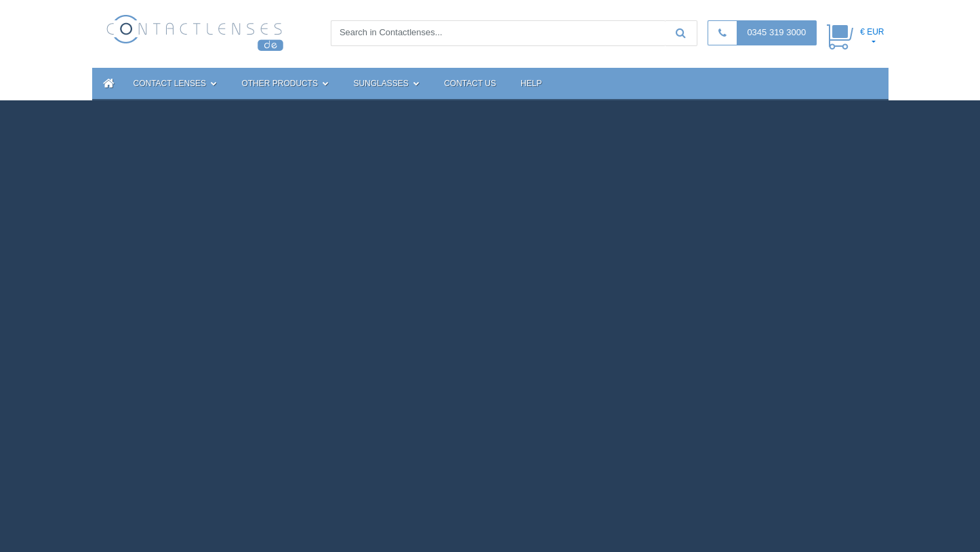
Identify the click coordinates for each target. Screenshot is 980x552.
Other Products (285, 83)
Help (531, 83)
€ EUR (872, 32)
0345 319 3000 (776, 32)
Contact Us (470, 83)
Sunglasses (386, 83)
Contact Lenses (176, 83)
